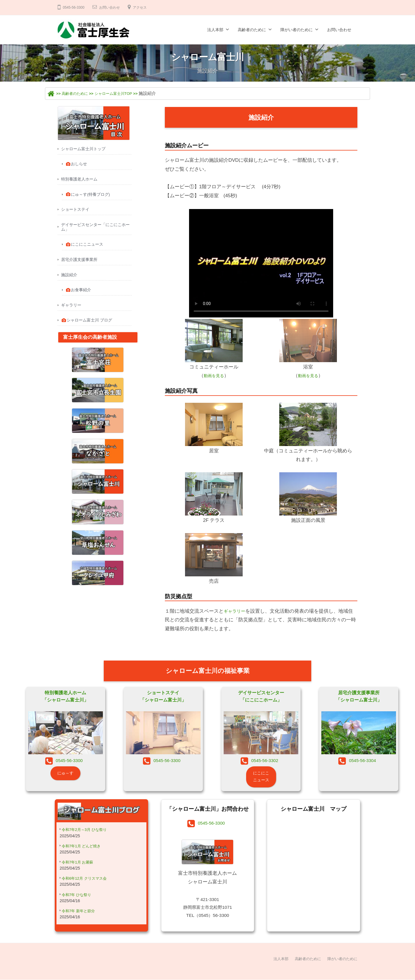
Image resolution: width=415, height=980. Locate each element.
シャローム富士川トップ (85, 149)
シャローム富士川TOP (122, 93)
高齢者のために (252, 30)
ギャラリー (236, 611)
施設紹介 (70, 280)
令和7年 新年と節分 (81, 919)
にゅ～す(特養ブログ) (89, 196)
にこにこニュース (86, 249)
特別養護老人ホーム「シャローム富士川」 (65, 697)
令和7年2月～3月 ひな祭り (88, 835)
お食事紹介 (79, 296)
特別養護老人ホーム (81, 181)
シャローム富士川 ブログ (89, 328)
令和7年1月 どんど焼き (84, 852)
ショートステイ (76, 212)
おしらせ (77, 165)
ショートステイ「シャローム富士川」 (163, 697)
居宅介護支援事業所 (81, 265)
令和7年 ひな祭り (79, 902)
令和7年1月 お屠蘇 (80, 869)
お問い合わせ (114, 7)
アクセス (147, 7)
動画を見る (214, 376)
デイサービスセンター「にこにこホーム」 (96, 231)
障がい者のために (297, 30)
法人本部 (215, 30)
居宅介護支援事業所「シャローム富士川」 (359, 697)
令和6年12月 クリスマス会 (88, 886)
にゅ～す (65, 777)
